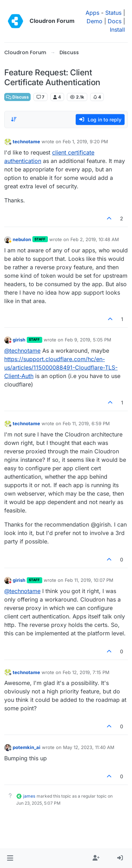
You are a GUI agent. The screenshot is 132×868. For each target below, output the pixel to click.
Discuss (17, 97)
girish (19, 340)
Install (117, 30)
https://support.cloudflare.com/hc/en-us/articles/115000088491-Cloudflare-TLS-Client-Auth (61, 367)
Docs (115, 21)
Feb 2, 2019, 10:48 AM (95, 239)
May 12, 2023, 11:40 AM (89, 747)
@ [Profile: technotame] (22, 351)
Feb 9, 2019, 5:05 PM (88, 340)
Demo (95, 21)
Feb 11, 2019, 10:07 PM (89, 580)
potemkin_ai (27, 747)
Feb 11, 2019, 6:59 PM (86, 423)
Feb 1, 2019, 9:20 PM (85, 141)
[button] (10, 858)
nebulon (22, 239)
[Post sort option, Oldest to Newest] (14, 119)
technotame (26, 141)
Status (113, 13)
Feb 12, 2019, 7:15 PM (86, 672)
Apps (92, 13)
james (29, 796)
